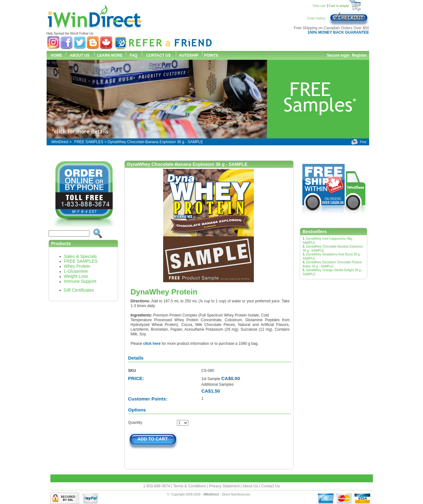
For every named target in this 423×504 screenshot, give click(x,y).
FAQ (134, 55)
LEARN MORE (110, 55)
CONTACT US (158, 55)
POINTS (211, 55)
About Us (251, 486)
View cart (319, 6)
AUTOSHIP (189, 55)
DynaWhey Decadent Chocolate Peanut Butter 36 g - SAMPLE (332, 264)
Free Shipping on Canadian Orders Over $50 (332, 28)
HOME (56, 55)
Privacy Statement (225, 486)
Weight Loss (76, 276)
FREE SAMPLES (89, 142)
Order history (317, 18)
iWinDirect (60, 142)
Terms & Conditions (190, 486)
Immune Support (80, 281)
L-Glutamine (76, 271)
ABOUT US (80, 55)
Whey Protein (77, 266)
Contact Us (270, 486)
